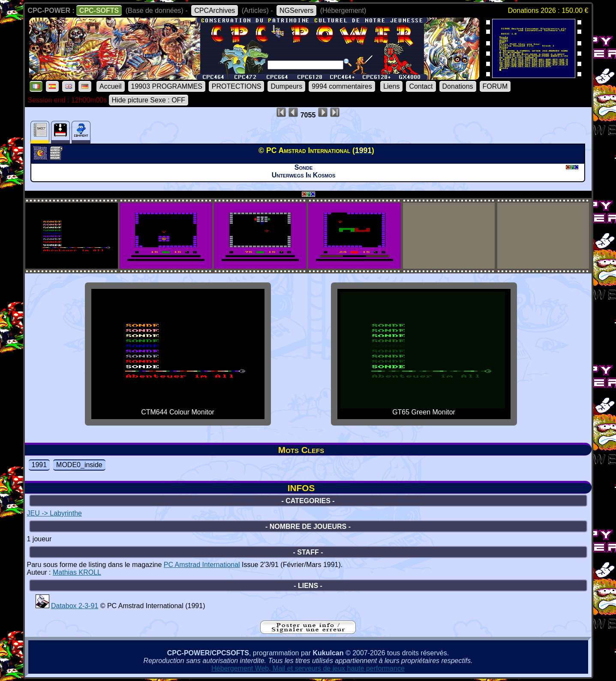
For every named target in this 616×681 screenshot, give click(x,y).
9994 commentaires (342, 86)
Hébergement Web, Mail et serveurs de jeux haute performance (308, 668)
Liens (391, 86)
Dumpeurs (286, 86)
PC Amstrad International (202, 565)
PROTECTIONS (237, 86)
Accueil (111, 86)
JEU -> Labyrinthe (55, 513)
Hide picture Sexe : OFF (149, 100)
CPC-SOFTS (99, 10)
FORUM (495, 86)
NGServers (296, 10)
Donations (458, 86)
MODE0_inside (79, 465)
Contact (421, 86)
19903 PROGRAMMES (167, 86)
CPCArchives (215, 10)
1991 (39, 465)
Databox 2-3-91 (75, 606)
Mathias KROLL (77, 572)
